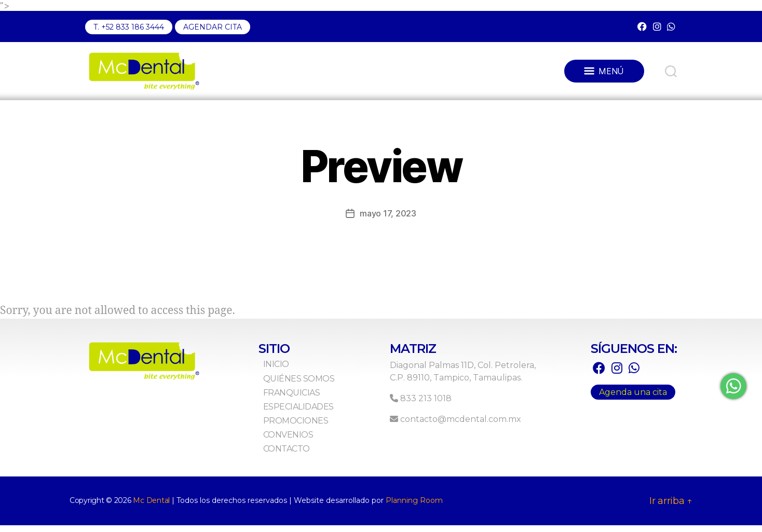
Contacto (300, 456)
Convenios (302, 442)
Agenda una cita (633, 399)
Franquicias (305, 399)
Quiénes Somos (312, 385)
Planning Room (414, 507)
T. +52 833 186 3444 (129, 27)
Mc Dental (151, 507)
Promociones (309, 427)
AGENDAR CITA (213, 27)
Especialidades (312, 413)
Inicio (290, 371)
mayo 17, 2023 (388, 220)
